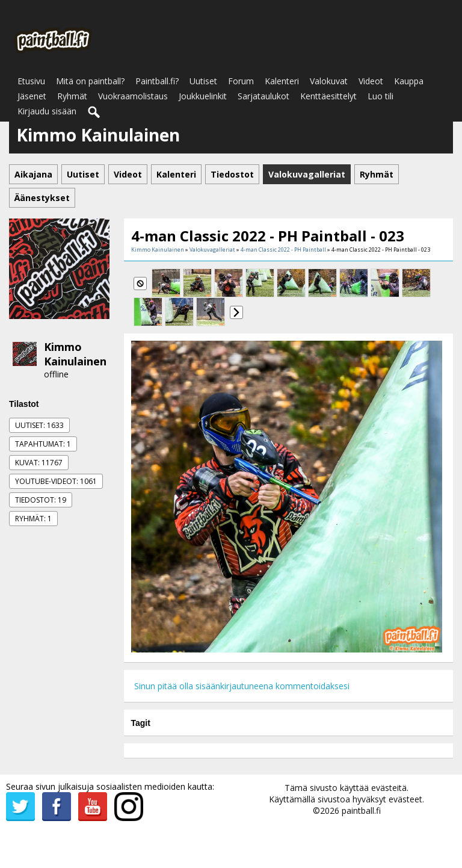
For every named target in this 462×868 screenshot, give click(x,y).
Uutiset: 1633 (39, 425)
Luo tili (380, 96)
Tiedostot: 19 (41, 500)
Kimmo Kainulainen (75, 354)
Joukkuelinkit (203, 96)
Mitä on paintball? (90, 81)
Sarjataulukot (263, 96)
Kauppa (409, 81)
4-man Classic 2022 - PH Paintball (283, 250)
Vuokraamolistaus (133, 96)
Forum (241, 81)
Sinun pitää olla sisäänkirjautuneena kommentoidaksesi (242, 686)
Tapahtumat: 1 (43, 444)
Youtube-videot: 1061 (56, 481)
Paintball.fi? (157, 81)
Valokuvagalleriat (212, 250)
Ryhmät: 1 (33, 519)
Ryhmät (72, 96)
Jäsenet (32, 96)
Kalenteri (282, 81)
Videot (371, 81)
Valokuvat (329, 81)
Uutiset (203, 81)
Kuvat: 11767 (39, 463)
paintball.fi (361, 811)
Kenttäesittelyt (328, 96)
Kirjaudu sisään (47, 111)
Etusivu (31, 81)
